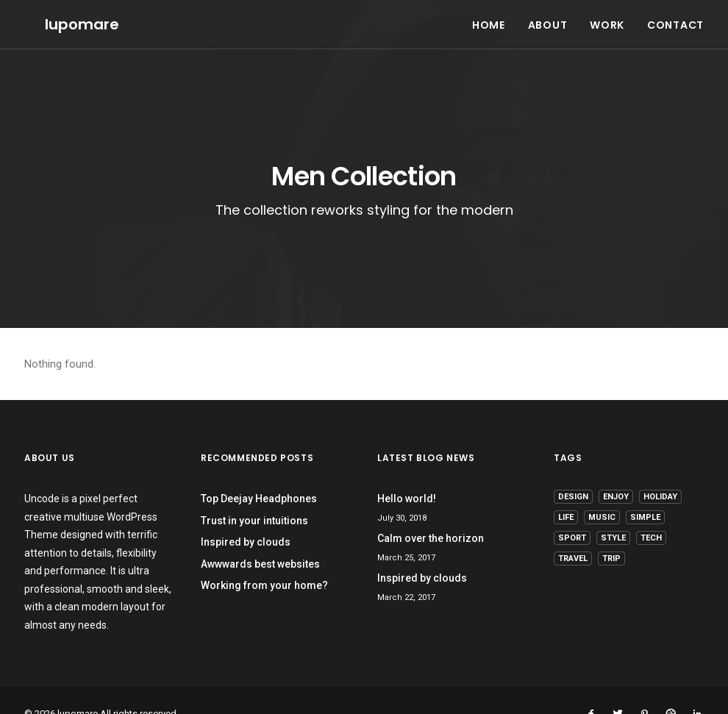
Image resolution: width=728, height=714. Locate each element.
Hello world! (407, 472)
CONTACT (675, 15)
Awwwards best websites (260, 538)
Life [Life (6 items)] (566, 491)
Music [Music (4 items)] (602, 491)
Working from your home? (264, 559)
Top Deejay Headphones (259, 472)
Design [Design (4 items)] (573, 470)
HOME (489, 15)
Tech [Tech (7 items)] (651, 511)
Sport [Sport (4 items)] (572, 511)
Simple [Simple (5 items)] (645, 491)
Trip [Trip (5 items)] (611, 532)
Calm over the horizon (431, 512)
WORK (607, 15)
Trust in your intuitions (254, 494)
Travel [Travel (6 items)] (573, 532)
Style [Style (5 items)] (613, 511)
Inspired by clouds (246, 515)
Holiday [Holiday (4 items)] (660, 470)
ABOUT (548, 15)
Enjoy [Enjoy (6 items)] (616, 470)
